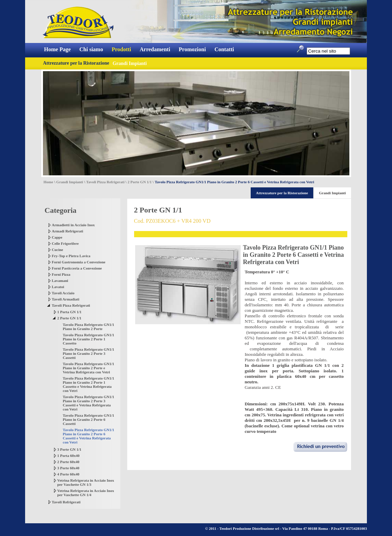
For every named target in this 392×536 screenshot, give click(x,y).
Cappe (57, 237)
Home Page (57, 49)
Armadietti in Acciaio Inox (73, 225)
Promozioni (192, 49)
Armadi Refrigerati (68, 231)
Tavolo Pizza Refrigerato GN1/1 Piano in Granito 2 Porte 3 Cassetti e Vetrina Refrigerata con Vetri (89, 403)
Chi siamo (91, 49)
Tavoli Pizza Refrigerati (105, 182)
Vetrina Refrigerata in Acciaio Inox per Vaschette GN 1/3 (86, 482)
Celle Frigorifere (65, 243)
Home (48, 182)
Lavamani (60, 281)
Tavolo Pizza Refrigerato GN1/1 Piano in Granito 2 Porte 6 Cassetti (89, 419)
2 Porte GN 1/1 (140, 182)
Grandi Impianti (70, 182)
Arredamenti (155, 49)
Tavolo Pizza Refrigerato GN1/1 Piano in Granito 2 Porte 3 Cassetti (89, 353)
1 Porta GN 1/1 (70, 312)
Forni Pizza (61, 274)
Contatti (224, 49)
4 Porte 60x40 (68, 474)
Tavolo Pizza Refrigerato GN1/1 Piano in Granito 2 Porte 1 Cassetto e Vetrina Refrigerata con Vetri (89, 384)
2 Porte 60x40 (68, 462)
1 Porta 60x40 (69, 456)
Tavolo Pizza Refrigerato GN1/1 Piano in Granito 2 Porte (89, 327)
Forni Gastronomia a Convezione (79, 262)
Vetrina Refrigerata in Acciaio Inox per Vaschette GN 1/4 (86, 493)
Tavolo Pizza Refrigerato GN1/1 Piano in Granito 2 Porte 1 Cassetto (89, 339)
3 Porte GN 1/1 (69, 449)
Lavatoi (58, 287)
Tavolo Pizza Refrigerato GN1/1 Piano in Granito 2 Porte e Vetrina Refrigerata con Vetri (89, 368)
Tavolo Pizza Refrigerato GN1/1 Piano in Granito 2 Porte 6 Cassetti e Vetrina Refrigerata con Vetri (89, 436)
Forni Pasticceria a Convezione (77, 268)
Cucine (58, 250)
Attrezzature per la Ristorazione (76, 63)
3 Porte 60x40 (68, 468)
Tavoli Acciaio (63, 293)
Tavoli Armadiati (66, 299)
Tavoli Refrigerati (66, 502)
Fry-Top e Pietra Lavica (71, 256)
